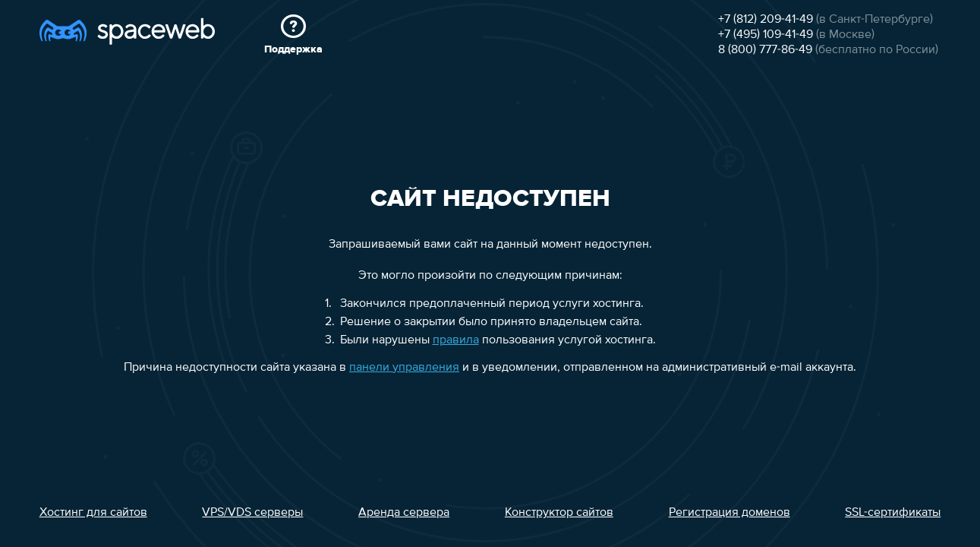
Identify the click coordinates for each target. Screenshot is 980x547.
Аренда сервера (404, 513)
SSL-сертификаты (893, 513)
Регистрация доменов (729, 513)
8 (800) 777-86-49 (765, 50)
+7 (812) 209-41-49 (766, 20)
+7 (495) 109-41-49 (766, 35)
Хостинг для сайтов (93, 513)
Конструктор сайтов (559, 513)
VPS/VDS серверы (252, 513)
